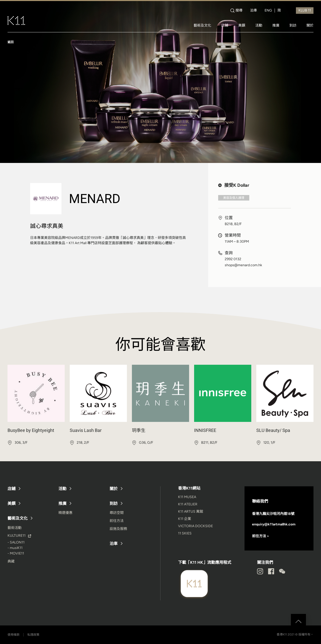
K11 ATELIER (188, 504)
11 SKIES (185, 533)
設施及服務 (118, 529)
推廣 (276, 25)
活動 (259, 25)
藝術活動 (15, 528)
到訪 (293, 25)
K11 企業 (185, 519)
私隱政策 (33, 635)
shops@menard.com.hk (243, 265)
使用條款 (14, 635)
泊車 (254, 11)
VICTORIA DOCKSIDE (195, 526)
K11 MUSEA (187, 497)
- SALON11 (16, 542)
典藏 (11, 561)
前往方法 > (261, 536)
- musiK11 (15, 548)
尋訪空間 (117, 513)
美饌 (242, 25)
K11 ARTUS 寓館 (191, 512)
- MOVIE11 (16, 553)
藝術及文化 (202, 25)
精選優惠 (65, 513)
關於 (310, 25)
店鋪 (225, 25)
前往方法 (117, 521)
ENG (268, 11)
